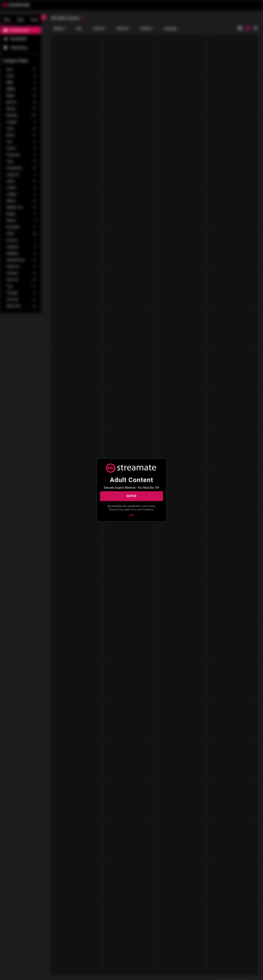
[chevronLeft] (44, 17)
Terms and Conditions (142, 510)
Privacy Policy (116, 510)
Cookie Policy (147, 506)
